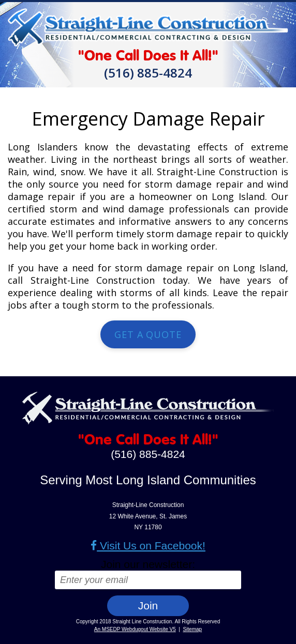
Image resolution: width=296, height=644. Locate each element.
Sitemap (192, 629)
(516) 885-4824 (148, 73)
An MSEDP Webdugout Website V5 (135, 629)
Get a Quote (148, 334)
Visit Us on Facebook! (148, 546)
